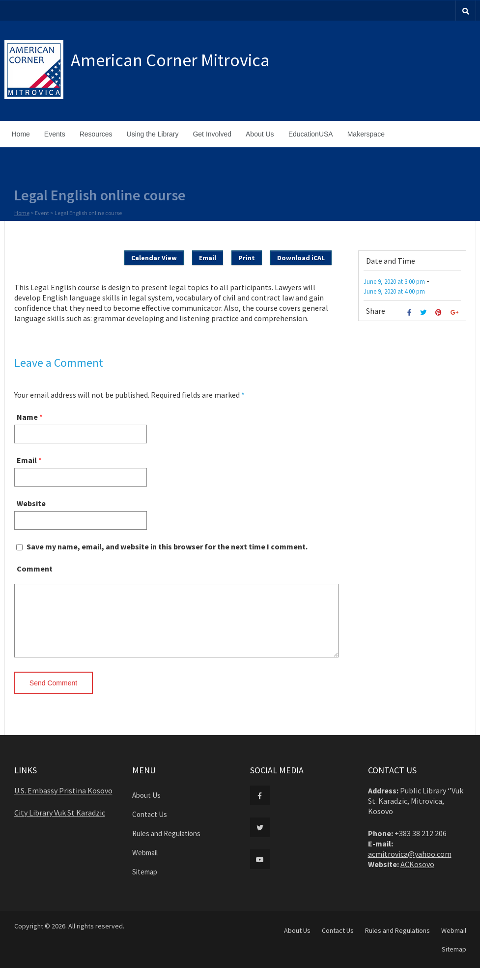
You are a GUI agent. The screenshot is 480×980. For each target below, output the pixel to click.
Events (55, 134)
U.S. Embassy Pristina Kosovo (63, 802)
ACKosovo (417, 876)
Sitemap (145, 884)
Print (247, 258)
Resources (96, 134)
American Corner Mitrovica (170, 60)
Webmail (145, 864)
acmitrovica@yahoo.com (410, 866)
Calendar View (154, 258)
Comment (35, 569)
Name (27, 417)
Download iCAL (301, 258)
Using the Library (153, 134)
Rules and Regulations (166, 845)
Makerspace (366, 134)
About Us (260, 134)
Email (208, 258)
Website (31, 503)
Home (21, 134)
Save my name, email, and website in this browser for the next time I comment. (167, 546)
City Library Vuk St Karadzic (60, 824)
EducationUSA (311, 134)
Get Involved (212, 134)
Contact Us (150, 826)
